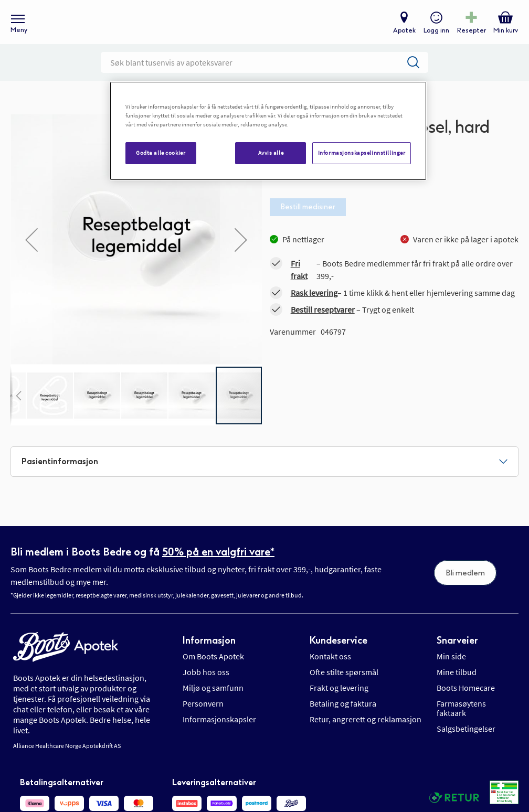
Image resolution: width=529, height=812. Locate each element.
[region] (268, 131)
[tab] (264, 470)
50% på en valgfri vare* (218, 560)
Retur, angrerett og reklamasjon (366, 728)
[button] (18, 404)
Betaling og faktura (343, 712)
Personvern (203, 712)
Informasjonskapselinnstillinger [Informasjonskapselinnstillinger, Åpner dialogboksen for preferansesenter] (362, 153)
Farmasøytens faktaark (461, 717)
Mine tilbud (457, 681)
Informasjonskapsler (219, 728)
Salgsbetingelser (466, 738)
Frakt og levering (339, 697)
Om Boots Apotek (213, 665)
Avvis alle (271, 153)
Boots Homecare (466, 697)
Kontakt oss (330, 665)
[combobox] (264, 71)
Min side (451, 665)
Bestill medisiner (308, 215)
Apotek (403, 35)
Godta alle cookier (161, 153)
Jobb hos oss (206, 681)
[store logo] (259, 26)
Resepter (470, 35)
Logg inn (435, 35)
